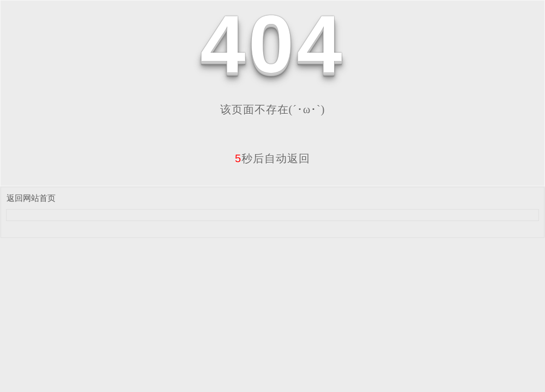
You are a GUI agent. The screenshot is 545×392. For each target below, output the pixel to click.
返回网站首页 (31, 198)
